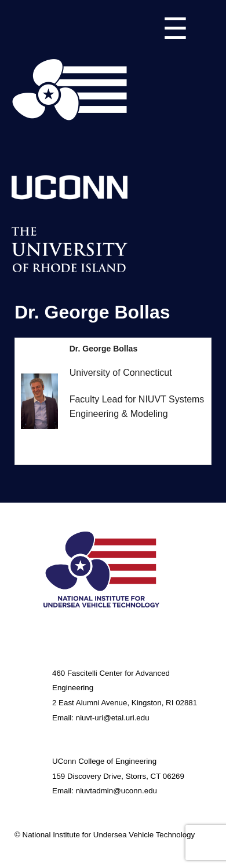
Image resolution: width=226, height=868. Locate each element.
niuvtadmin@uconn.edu (116, 791)
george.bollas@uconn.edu (124, 440)
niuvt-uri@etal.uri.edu (113, 718)
